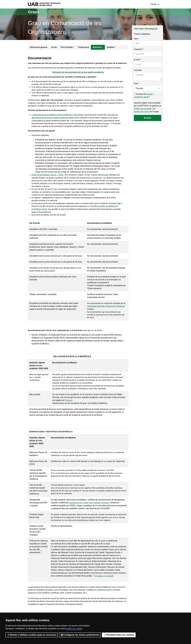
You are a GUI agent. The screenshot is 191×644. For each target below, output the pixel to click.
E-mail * (137, 60)
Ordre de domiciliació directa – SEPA (48, 181)
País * (136, 84)
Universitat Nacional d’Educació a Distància (106, 314)
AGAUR (69, 409)
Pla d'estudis (67, 47)
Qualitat (110, 47)
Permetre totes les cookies (119, 635)
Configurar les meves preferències (80, 635)
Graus (34, 12)
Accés (54, 47)
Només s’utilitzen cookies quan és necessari (32, 635)
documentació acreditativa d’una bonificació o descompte (59, 120)
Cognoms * (139, 49)
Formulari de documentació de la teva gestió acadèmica (78, 76)
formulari (106, 181)
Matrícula (97, 47)
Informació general (39, 47)
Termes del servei (141, 112)
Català (157, 4)
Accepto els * (144, 95)
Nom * (137, 39)
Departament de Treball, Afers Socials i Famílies (89, 512)
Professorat (84, 47)
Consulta (138, 70)
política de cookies (74, 629)
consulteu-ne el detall (104, 585)
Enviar (148, 118)
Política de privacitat (143, 109)
